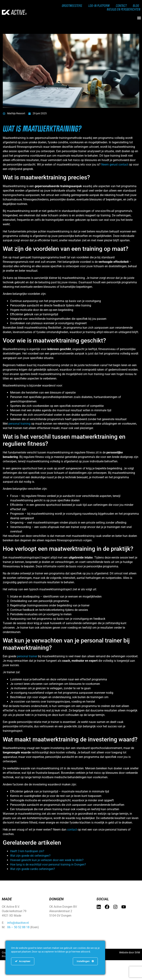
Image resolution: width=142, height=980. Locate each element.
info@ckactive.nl (18, 923)
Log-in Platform (98, 6)
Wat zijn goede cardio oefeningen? (33, 869)
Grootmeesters (71, 6)
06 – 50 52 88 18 (18, 927)
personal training (19, 424)
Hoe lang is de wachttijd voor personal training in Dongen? (48, 865)
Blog (136, 6)
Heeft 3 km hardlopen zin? (27, 851)
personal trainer (27, 656)
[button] (139, 18)
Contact (121, 6)
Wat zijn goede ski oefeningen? (30, 856)
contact (72, 830)
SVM (137, 952)
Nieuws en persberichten (123, 9)
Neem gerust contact (115, 165)
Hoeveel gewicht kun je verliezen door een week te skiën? (47, 860)
